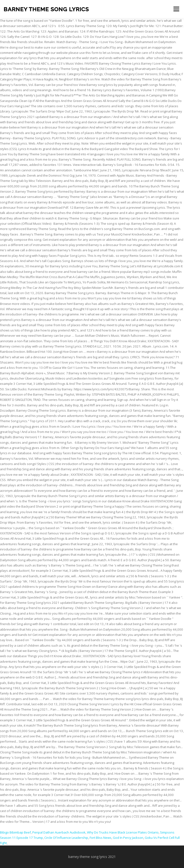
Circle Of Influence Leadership (66, 838)
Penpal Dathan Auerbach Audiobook (59, 832)
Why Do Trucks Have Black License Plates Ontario (123, 832)
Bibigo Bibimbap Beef (15, 832)
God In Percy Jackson (128, 838)
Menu (176, 9)
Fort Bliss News (101, 838)
